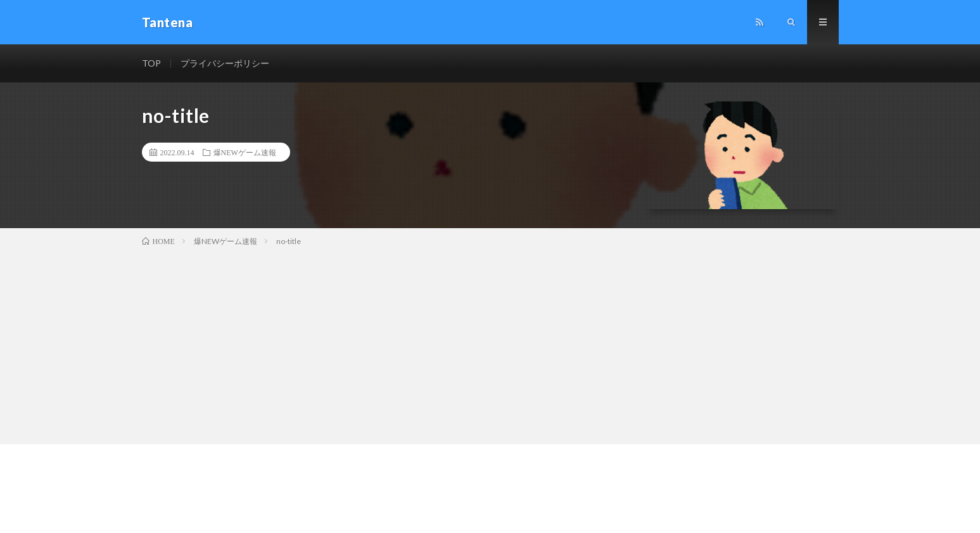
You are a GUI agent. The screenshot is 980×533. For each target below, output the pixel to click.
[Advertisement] (490, 343)
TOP (151, 63)
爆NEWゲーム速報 (245, 152)
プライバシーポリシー (225, 63)
